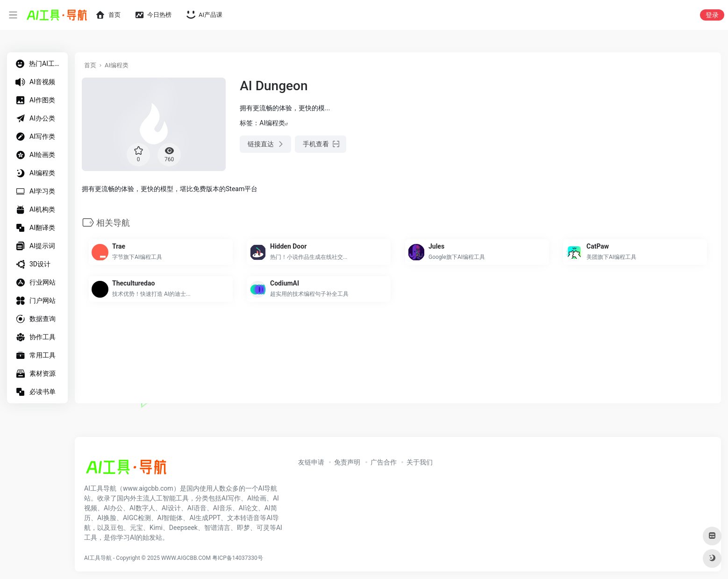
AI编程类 (117, 65)
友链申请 (311, 462)
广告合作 (384, 462)
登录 (712, 15)
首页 (90, 65)
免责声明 (347, 462)
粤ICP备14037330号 (238, 558)
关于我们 (420, 462)
